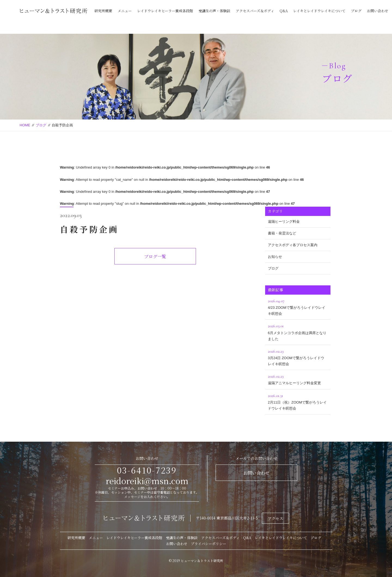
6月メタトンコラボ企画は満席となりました (298, 332)
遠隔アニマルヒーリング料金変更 (298, 379)
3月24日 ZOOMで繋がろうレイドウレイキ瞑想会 (298, 357)
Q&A (284, 11)
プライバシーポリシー (209, 544)
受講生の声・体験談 (214, 11)
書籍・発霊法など (282, 233)
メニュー (125, 11)
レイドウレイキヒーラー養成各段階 (165, 11)
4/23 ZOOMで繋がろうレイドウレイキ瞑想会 (298, 306)
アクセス (275, 518)
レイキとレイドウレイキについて (319, 11)
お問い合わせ (378, 11)
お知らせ (275, 257)
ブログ (356, 11)
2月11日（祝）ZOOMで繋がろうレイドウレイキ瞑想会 (298, 401)
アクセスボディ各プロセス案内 (293, 245)
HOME (25, 125)
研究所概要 (103, 11)
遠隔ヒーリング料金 (284, 222)
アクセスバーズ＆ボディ (255, 11)
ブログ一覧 (155, 256)
